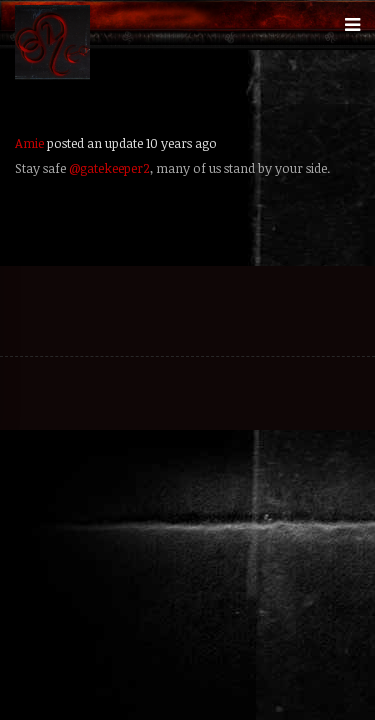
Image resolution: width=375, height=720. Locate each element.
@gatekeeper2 (109, 168)
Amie (29, 143)
